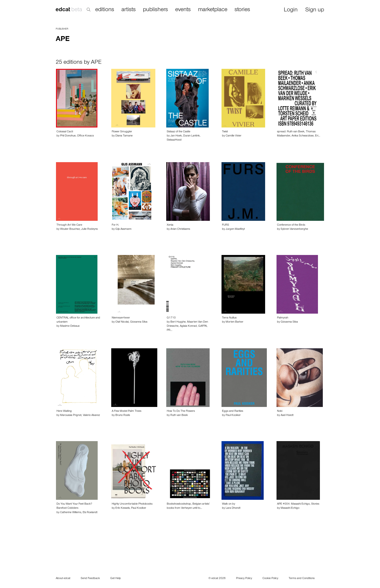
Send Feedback (90, 579)
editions (105, 10)
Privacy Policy (244, 579)
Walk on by (229, 504)
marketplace (213, 10)
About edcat (63, 579)
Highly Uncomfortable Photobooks (132, 504)
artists (129, 10)
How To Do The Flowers (181, 411)
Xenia (170, 225)
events (183, 10)
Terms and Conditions (302, 579)
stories (242, 10)
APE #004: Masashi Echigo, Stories (298, 504)
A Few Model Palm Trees (127, 411)
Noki (280, 411)
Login (291, 10)
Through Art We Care (69, 225)
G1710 (171, 318)
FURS (226, 225)
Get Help (116, 579)
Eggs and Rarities (233, 411)
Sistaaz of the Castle (178, 132)
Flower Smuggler (122, 132)
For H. (115, 225)
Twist (225, 132)
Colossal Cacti (65, 132)
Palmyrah (283, 318)
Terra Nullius (229, 318)
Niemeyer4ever (121, 318)
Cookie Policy (270, 579)
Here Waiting (64, 411)
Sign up (315, 10)
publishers (155, 10)
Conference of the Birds (291, 225)
